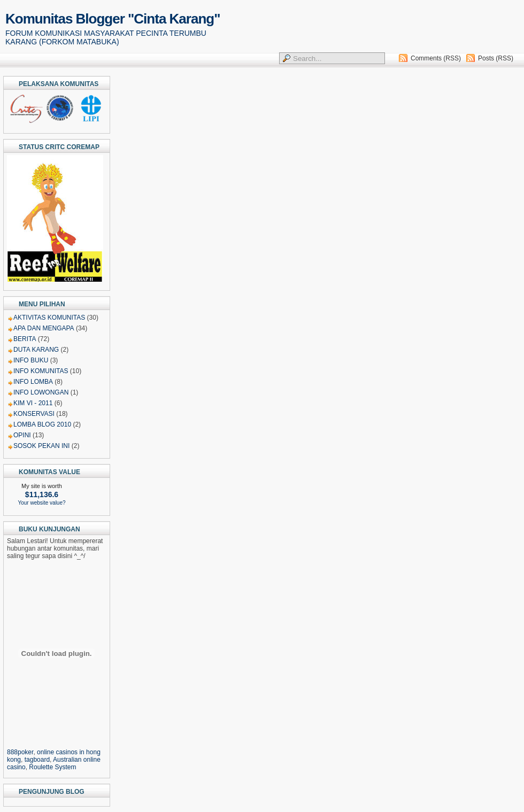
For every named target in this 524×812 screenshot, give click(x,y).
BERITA (25, 339)
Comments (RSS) (436, 58)
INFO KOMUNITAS (41, 371)
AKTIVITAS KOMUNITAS (49, 318)
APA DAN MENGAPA (44, 328)
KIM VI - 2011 (33, 403)
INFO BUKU (31, 360)
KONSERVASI (34, 414)
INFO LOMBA (33, 382)
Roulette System (52, 767)
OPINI (22, 435)
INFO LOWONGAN (41, 392)
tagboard (37, 760)
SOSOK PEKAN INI (41, 446)
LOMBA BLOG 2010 (42, 424)
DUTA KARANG (36, 350)
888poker (20, 752)
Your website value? (41, 503)
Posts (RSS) (496, 58)
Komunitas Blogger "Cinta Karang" (113, 19)
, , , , (56, 756)
